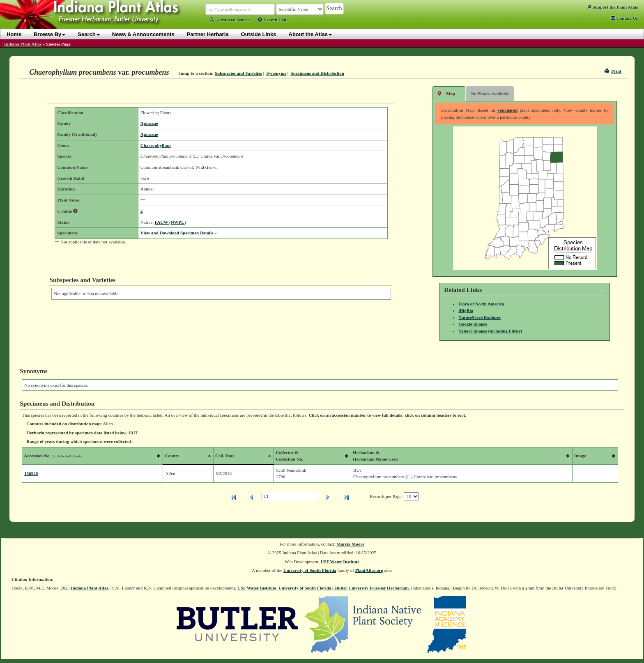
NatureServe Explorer (480, 317)
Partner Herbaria (208, 34)
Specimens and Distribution (317, 73)
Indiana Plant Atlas (23, 44)
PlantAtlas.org (369, 570)
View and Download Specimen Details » (179, 233)
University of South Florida (310, 570)
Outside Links (259, 34)
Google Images (473, 324)
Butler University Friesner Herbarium (372, 588)
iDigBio (466, 310)
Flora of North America (481, 304)
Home (14, 34)
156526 (31, 473)
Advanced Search (230, 20)
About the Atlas (310, 34)
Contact (624, 18)
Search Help (273, 20)
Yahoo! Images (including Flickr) (490, 331)
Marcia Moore (350, 544)
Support (612, 7)
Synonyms (276, 73)
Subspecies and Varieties (238, 73)
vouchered (507, 110)
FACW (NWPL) (170, 222)
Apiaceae (149, 123)
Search (89, 34)
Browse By (49, 34)
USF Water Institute (340, 562)
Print (613, 71)
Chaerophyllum (156, 145)
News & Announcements (143, 34)
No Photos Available (490, 94)
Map (446, 93)
